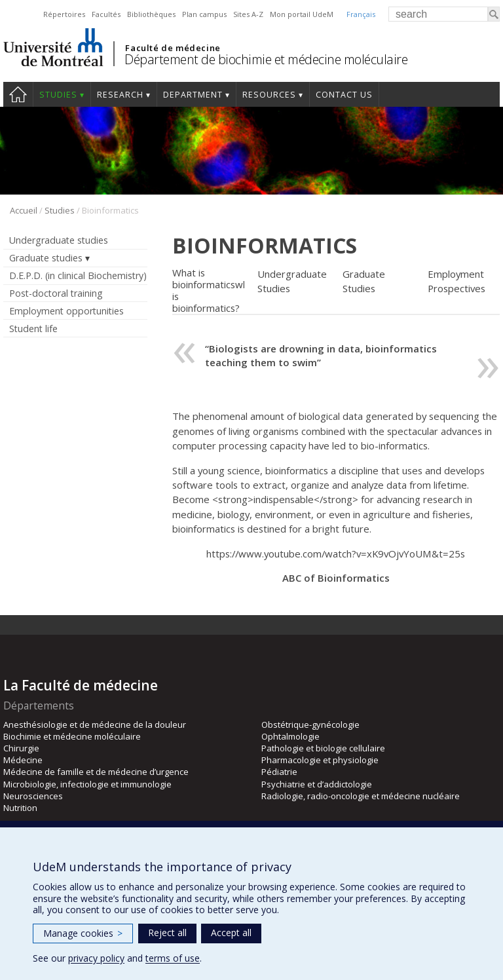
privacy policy (96, 958)
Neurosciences (33, 796)
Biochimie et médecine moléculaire (72, 736)
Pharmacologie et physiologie (320, 760)
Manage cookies (83, 933)
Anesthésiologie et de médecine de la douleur (95, 725)
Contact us (344, 95)
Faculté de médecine (173, 48)
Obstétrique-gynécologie (310, 725)
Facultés (106, 14)
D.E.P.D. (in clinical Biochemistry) (78, 275)
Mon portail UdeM (302, 14)
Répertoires (64, 14)
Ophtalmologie (290, 736)
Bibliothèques (151, 14)
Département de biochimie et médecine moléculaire (266, 59)
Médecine (23, 760)
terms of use (173, 958)
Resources (269, 95)
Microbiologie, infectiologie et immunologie (87, 784)
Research (120, 95)
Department (193, 95)
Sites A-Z (248, 14)
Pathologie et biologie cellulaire (323, 748)
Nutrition (20, 808)
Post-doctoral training (56, 293)
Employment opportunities (66, 311)
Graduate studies (46, 258)
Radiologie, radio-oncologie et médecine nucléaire (361, 796)
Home (18, 94)
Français (361, 14)
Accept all (231, 933)
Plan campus (204, 14)
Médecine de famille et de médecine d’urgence (96, 772)
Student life (33, 329)
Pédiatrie (279, 772)
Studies (58, 95)
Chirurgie (21, 748)
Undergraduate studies (59, 240)
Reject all (167, 933)
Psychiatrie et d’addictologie (317, 784)
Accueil (24, 210)
